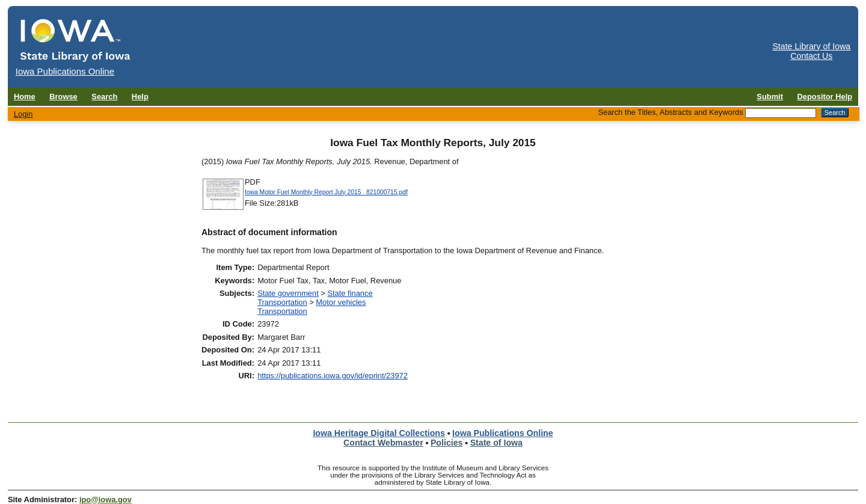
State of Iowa (496, 443)
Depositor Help (825, 97)
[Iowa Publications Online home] (76, 40)
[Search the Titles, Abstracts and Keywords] (781, 113)
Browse (63, 97)
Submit (770, 97)
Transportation (282, 302)
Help (140, 97)
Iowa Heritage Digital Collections (379, 433)
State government (288, 293)
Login (23, 114)
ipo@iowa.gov (106, 499)
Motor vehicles (341, 302)
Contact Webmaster (383, 443)
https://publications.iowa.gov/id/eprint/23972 (333, 376)
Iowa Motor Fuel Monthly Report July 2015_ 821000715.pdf (326, 192)
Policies (447, 443)
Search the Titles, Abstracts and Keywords (670, 112)
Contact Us (811, 56)
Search (104, 97)
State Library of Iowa (811, 46)
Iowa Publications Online (503, 433)
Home (25, 97)
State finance (350, 293)
